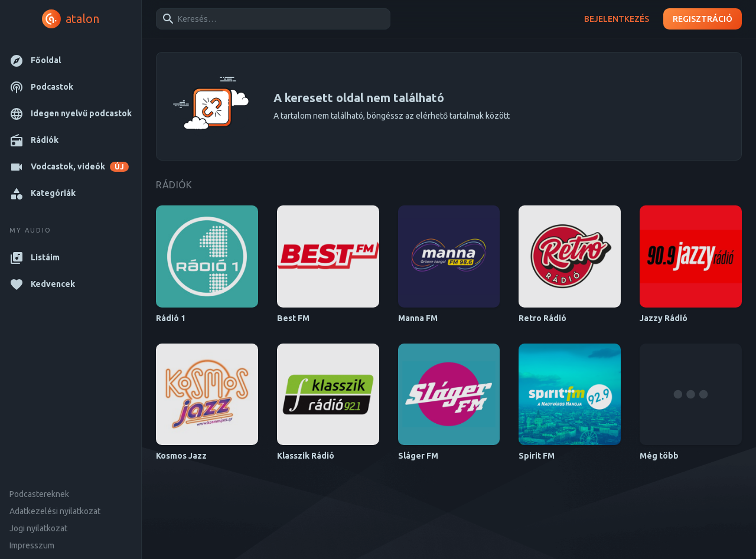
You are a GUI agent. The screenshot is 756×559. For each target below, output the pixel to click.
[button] (71, 61)
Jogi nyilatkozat (38, 528)
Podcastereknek (39, 494)
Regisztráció (703, 19)
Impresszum (32, 545)
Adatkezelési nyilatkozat (55, 511)
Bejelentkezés (617, 19)
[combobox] (271, 19)
